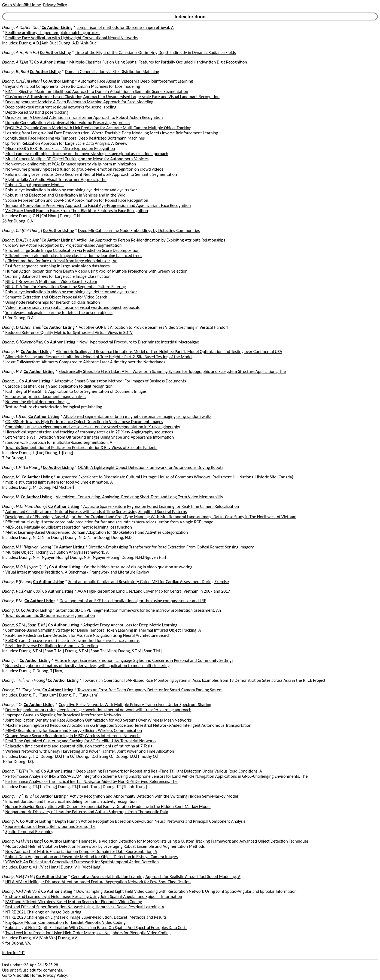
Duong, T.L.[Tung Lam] (22, 690)
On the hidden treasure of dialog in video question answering (138, 567)
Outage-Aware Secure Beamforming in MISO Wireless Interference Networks (73, 736)
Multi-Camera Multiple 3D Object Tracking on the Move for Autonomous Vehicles (77, 159)
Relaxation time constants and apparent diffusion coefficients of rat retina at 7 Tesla (79, 746)
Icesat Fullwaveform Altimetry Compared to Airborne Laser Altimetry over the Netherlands (85, 362)
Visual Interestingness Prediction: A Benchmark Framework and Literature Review (77, 572)
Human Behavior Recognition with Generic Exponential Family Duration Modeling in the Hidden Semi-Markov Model (108, 806)
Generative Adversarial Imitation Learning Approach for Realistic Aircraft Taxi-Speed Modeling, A (156, 877)
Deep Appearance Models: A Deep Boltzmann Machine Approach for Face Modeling (79, 102)
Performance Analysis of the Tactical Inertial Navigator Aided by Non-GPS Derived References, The (92, 781)
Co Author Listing (57, 27)
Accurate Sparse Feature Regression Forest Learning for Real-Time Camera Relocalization (161, 506)
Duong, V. (11, 821)
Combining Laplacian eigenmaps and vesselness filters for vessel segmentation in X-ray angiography (93, 427)
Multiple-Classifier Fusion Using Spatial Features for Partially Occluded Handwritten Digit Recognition (158, 62)
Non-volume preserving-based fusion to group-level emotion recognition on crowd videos (84, 169)
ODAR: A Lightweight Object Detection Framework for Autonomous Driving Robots (151, 467)
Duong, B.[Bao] (16, 72)
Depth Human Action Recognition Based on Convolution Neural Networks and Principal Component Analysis (150, 821)
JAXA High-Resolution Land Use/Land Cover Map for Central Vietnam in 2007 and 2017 (154, 591)
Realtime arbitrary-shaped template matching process (53, 33)
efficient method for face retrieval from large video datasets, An (62, 261)
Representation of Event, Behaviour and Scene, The (51, 826)
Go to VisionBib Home (22, 5)
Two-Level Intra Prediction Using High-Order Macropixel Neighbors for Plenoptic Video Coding (88, 933)
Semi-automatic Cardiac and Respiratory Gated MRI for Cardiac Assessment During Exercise (148, 582)
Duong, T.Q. (12, 705)
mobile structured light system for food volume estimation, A (59, 482)
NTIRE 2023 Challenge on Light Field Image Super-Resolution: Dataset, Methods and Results (86, 917)
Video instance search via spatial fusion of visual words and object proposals (73, 307)
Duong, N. (11, 497)
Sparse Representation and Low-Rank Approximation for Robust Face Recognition (77, 200)
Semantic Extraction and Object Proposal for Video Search (56, 297)
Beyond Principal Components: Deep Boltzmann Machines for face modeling (73, 86)
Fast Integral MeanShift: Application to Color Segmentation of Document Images (76, 391)
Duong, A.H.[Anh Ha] (21, 52)
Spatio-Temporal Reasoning (29, 832)
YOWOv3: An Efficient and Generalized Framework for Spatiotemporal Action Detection (82, 862)
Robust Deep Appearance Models (35, 185)
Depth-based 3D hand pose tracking (37, 112)
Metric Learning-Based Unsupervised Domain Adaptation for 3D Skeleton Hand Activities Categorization (97, 532)
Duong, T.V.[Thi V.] (18, 796)
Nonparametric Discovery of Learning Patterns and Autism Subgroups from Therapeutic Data (87, 812)
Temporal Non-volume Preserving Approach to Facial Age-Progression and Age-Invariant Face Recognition (98, 205)
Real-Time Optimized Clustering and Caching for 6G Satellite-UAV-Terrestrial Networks (81, 741)
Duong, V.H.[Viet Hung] (23, 841)
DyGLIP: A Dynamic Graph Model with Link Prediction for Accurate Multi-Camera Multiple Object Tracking (98, 128)
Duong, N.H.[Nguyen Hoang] (27, 547)
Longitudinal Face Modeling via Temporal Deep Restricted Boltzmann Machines (75, 138)
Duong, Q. (11, 610)
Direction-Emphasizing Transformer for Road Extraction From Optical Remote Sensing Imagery (171, 547)
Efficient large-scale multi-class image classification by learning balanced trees (74, 256)
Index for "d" (13, 953)
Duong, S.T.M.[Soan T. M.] (25, 625)
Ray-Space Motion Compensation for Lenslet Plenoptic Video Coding (66, 922)
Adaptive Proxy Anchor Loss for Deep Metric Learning (130, 625)
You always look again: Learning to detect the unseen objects (59, 313)
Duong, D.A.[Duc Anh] (21, 240)
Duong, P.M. (13, 601)
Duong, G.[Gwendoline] (23, 342)
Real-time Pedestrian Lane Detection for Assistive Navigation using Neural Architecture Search (88, 635)
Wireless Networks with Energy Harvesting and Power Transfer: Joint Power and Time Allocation (90, 751)
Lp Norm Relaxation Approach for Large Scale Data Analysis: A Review (66, 143)
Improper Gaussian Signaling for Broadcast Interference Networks (63, 715)
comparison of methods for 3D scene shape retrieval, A (125, 27)
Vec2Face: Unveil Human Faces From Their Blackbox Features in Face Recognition (77, 211)
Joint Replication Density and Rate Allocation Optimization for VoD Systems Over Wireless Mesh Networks (99, 720)
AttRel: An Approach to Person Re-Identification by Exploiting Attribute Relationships (151, 240)
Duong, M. (11, 477)
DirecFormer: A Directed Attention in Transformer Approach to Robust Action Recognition (84, 117)
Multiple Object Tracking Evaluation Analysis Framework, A (57, 552)
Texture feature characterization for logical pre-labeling (54, 407)
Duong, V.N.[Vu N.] (19, 877)
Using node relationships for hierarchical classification (53, 302)
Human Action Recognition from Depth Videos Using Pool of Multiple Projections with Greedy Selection (97, 271)
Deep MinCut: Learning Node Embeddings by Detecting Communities (139, 230)
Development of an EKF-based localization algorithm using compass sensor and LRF (133, 601)
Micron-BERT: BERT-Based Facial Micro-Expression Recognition (60, 148)
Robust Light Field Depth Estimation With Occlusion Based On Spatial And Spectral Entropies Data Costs (96, 928)
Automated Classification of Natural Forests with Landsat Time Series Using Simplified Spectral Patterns (96, 512)
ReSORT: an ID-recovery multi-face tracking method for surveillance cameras (73, 640)
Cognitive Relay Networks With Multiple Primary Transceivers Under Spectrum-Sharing (135, 705)
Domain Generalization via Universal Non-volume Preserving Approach (68, 123)
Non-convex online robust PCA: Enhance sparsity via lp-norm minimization (71, 164)
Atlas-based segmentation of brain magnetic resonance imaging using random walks (137, 416)
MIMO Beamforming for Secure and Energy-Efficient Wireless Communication (74, 730)
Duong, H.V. (12, 371)
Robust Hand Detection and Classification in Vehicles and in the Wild (66, 195)
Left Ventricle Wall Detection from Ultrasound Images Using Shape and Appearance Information (90, 437)
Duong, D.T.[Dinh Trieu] (22, 327)
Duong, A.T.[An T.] (18, 62)
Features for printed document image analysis (46, 396)
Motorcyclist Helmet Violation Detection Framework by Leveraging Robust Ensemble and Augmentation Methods (105, 846)
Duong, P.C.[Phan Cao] (22, 591)
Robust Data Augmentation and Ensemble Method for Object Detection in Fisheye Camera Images (92, 857)
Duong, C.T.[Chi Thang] (22, 230)
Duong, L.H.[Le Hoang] (22, 467)
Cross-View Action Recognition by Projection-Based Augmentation (64, 245)
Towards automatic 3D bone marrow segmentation (50, 615)
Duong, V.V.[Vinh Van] (21, 891)
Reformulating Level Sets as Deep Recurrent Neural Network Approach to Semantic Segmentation (91, 174)
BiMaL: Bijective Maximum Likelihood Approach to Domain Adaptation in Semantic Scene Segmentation (97, 91)
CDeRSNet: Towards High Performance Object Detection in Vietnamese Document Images (84, 422)
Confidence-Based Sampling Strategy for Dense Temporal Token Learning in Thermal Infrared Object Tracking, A (103, 630)
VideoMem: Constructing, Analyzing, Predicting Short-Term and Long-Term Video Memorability (139, 497)
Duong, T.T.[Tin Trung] (21, 771)
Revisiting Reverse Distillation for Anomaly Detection (52, 646)
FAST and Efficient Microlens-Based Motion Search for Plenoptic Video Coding (74, 902)
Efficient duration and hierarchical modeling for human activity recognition (71, 801)
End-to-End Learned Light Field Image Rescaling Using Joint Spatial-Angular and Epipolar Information (94, 896)
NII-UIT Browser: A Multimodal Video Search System (51, 281)
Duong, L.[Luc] (15, 416)
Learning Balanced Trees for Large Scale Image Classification (58, 276)
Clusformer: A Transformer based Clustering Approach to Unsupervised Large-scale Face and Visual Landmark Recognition (113, 97)
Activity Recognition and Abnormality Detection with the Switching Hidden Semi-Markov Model (154, 796)
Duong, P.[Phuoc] (17, 582)
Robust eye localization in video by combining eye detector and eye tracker (71, 190)
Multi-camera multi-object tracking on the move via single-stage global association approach (87, 154)
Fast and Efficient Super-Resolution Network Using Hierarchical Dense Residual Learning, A (85, 907)
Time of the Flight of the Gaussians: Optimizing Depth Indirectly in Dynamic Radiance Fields (155, 52)
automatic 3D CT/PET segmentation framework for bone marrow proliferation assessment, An (138, 610)
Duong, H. (11, 352)
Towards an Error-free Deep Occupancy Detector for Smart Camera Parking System (150, 690)
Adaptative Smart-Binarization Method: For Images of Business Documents (120, 381)
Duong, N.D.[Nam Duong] (25, 506)
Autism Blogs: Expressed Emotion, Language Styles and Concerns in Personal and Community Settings (144, 660)
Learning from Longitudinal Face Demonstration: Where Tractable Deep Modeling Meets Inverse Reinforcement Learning (112, 133)
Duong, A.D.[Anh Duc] (21, 27)
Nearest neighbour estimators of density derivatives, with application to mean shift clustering (88, 666)
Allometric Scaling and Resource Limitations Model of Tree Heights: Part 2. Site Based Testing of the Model (99, 357)
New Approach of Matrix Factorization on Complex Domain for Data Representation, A (81, 851)
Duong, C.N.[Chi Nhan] (22, 81)
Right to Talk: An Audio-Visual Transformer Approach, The (56, 180)
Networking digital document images (38, 402)
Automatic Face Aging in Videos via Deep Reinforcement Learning (135, 81)
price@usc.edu (23, 970)
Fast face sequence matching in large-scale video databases (58, 266)
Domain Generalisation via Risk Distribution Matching (112, 72)
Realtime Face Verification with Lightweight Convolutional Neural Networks (72, 38)
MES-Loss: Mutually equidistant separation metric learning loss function (69, 527)
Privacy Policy (55, 5)
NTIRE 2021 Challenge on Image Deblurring (43, 912)
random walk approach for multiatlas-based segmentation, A (59, 442)
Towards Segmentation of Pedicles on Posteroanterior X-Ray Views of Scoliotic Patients (81, 447)
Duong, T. (10, 660)
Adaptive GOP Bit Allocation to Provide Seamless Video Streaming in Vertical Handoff (153, 327)
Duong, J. (10, 381)
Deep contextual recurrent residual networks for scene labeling (61, 107)
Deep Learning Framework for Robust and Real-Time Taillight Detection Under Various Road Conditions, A (169, 771)
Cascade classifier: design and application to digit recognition (59, 386)
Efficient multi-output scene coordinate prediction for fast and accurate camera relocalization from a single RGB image (109, 522)
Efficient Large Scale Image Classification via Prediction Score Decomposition (73, 250)
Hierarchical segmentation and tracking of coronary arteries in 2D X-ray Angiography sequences (89, 432)
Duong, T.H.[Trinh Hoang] (25, 680)
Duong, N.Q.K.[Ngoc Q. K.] (25, 567)
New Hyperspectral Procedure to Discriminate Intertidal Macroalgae (139, 342)
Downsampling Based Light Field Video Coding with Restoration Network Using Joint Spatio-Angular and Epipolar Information (186, 891)
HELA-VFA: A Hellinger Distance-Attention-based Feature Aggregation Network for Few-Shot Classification (98, 882)
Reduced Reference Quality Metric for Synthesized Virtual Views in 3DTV (69, 332)
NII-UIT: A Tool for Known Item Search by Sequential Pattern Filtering (66, 287)
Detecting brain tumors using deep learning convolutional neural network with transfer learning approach (98, 710)
